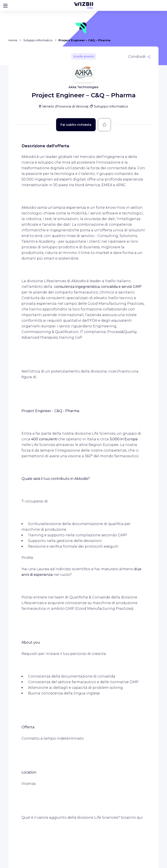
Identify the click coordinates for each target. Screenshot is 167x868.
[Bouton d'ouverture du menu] (5, 5)
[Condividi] (139, 57)
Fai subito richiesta (76, 125)
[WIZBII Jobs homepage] (84, 5)
